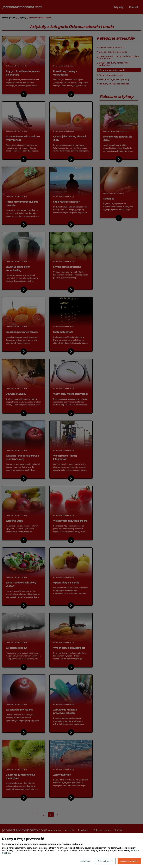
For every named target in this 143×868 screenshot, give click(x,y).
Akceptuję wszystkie (129, 861)
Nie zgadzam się (105, 861)
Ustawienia (85, 861)
